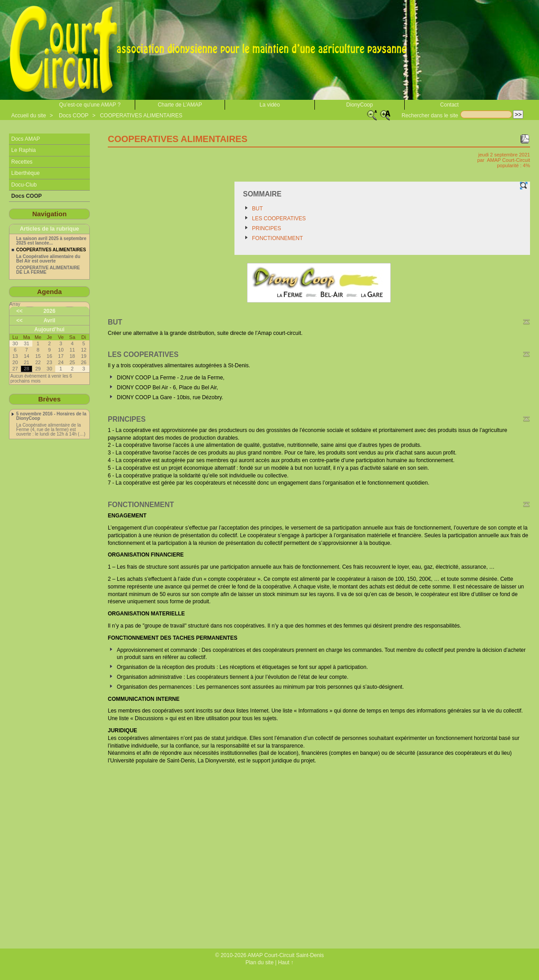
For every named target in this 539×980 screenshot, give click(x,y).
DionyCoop (360, 105)
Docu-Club (24, 185)
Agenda (49, 292)
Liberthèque (25, 173)
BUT (257, 209)
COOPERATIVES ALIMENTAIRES (141, 116)
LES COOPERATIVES (279, 218)
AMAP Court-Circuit (508, 160)
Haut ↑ (286, 962)
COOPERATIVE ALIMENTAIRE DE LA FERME (48, 270)
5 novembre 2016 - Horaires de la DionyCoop (51, 416)
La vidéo (270, 105)
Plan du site (259, 962)
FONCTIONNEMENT (277, 238)
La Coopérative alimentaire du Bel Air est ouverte (48, 259)
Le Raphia (24, 150)
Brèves (49, 399)
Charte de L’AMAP (180, 105)
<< (19, 311)
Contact (449, 105)
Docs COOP (74, 116)
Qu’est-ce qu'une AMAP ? (90, 105)
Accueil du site (29, 116)
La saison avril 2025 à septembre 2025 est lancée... (51, 241)
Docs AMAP (26, 139)
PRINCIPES (267, 228)
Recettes (22, 162)
